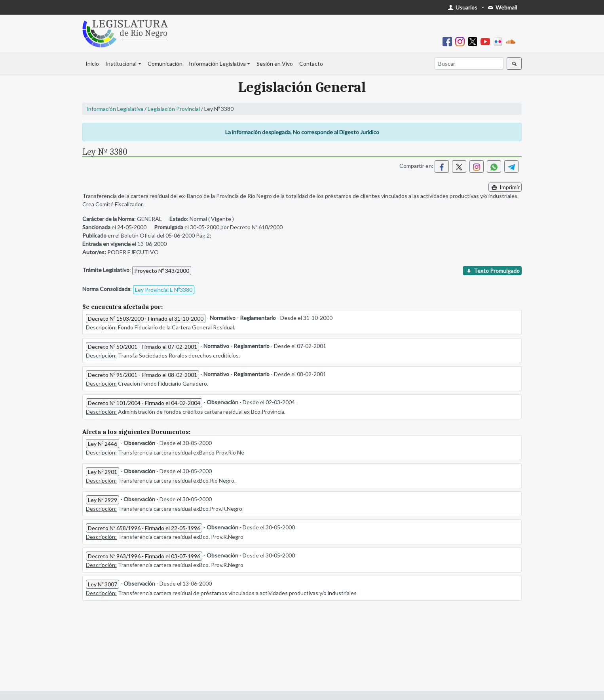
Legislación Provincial (174, 109)
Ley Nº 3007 (103, 584)
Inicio (92, 64)
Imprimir (505, 187)
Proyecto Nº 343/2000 (162, 271)
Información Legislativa (217, 64)
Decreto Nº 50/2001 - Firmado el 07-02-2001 (142, 347)
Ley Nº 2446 (103, 444)
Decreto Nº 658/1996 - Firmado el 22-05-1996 (144, 528)
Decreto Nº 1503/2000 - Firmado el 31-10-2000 (146, 319)
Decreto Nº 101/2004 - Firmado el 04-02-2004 (144, 403)
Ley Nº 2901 (103, 472)
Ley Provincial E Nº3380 (164, 290)
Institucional (121, 64)
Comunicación (165, 64)
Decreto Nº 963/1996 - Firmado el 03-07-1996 (144, 556)
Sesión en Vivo (275, 64)
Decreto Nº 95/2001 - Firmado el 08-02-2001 (142, 375)
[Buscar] (469, 64)
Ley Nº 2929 (103, 500)
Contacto (311, 64)
